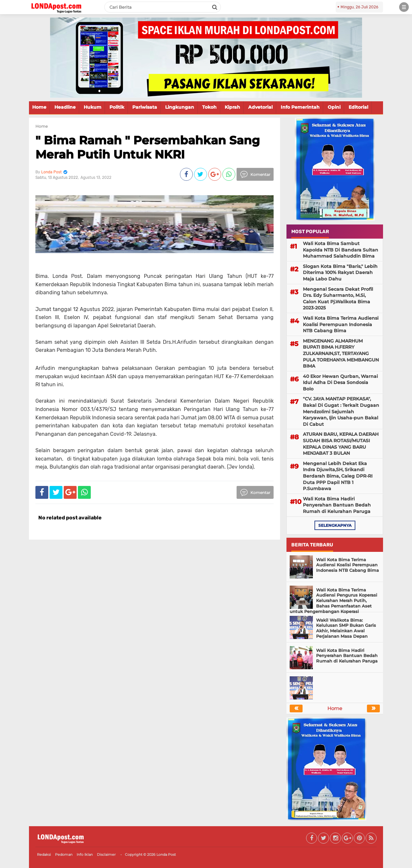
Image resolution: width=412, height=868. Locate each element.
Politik (117, 107)
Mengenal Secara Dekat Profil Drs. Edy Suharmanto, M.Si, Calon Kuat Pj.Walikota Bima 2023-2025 (338, 299)
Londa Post (166, 854)
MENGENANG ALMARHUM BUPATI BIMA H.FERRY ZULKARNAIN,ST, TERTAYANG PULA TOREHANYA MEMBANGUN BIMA (341, 353)
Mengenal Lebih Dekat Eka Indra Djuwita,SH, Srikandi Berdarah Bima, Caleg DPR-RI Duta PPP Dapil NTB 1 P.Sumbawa (338, 476)
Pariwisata (145, 107)
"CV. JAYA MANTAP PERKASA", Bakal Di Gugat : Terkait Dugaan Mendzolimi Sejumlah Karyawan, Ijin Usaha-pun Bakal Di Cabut (341, 411)
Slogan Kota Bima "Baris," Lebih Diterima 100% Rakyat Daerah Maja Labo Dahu (340, 273)
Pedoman (64, 854)
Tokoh (209, 107)
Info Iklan (85, 854)
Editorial (358, 107)
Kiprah (232, 107)
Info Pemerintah (300, 107)
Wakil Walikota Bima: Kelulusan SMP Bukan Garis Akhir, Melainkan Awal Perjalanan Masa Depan (346, 628)
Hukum (93, 107)
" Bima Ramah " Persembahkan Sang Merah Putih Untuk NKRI (148, 147)
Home (39, 107)
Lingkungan (180, 107)
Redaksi (44, 854)
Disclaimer (106, 854)
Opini (334, 107)
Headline (65, 107)
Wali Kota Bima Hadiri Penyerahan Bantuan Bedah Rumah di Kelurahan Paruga (337, 505)
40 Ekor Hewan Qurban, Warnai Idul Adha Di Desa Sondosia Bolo (340, 383)
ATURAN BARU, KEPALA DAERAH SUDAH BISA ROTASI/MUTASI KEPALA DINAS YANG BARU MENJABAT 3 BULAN (341, 444)
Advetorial (260, 107)
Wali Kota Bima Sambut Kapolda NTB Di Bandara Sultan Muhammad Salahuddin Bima (341, 250)
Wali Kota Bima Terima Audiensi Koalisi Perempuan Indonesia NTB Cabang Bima (341, 324)
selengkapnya (335, 525)
